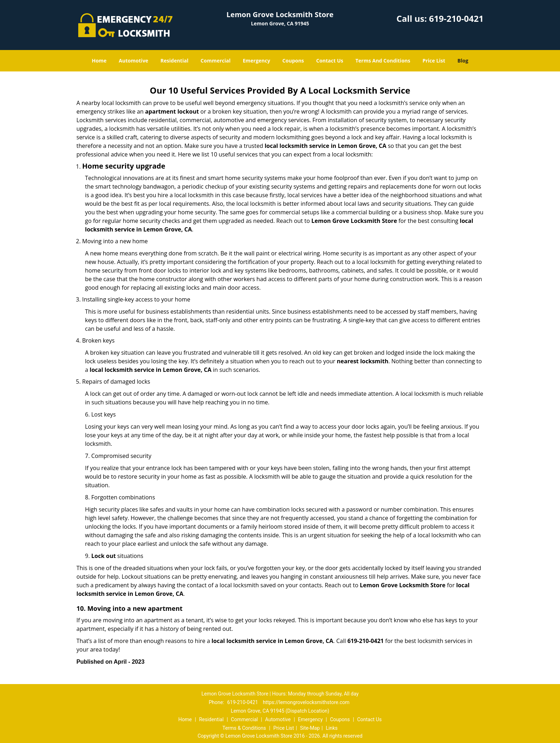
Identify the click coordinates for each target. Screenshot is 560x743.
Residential (174, 61)
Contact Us (330, 61)
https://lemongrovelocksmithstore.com (306, 702)
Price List (434, 61)
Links (332, 728)
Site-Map (310, 728)
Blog (463, 61)
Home (99, 61)
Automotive (134, 61)
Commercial (216, 61)
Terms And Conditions (383, 61)
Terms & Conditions (244, 728)
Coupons (293, 61)
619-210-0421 (456, 18)
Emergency (257, 61)
